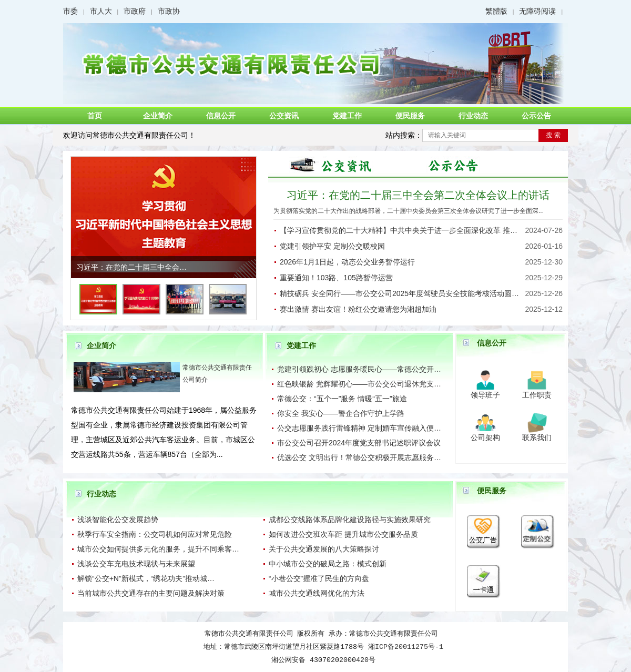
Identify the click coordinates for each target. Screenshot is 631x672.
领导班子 (485, 395)
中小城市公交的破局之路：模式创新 (328, 564)
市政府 (135, 11)
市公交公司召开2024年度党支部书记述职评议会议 (359, 443)
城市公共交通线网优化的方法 (317, 593)
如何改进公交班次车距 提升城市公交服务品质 (343, 534)
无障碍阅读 (537, 11)
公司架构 (485, 437)
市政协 (169, 11)
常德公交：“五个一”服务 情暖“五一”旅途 (342, 399)
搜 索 (553, 135)
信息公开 (221, 116)
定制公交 (538, 520)
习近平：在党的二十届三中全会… (131, 267)
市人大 (101, 11)
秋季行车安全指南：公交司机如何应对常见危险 (155, 534)
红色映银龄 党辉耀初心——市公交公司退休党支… (359, 384)
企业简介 (158, 116)
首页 (95, 116)
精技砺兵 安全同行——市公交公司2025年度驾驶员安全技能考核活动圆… (399, 293)
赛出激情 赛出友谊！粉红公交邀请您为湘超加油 (358, 309)
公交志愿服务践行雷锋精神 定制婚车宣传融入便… (359, 428)
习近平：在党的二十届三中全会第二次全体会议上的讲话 (418, 195)
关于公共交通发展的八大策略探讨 (324, 549)
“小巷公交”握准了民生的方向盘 (319, 578)
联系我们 (537, 437)
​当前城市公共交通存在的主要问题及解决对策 (151, 593)
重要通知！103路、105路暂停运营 (336, 278)
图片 (337, 164)
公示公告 (536, 116)
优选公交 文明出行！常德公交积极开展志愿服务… (359, 457)
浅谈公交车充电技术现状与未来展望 (136, 564)
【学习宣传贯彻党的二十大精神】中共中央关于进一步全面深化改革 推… (399, 230)
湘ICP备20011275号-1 (406, 647)
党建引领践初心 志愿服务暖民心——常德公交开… (359, 369)
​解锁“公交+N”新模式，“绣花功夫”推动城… (146, 578)
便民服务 (410, 116)
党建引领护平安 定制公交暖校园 (332, 246)
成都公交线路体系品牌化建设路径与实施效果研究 (350, 520)
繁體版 (496, 11)
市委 (70, 11)
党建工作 (347, 116)
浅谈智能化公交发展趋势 (118, 520)
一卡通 (484, 570)
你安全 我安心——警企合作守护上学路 (341, 413)
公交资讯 (284, 116)
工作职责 (537, 395)
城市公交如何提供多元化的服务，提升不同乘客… (158, 549)
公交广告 (484, 520)
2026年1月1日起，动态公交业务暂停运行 (347, 262)
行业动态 (473, 116)
